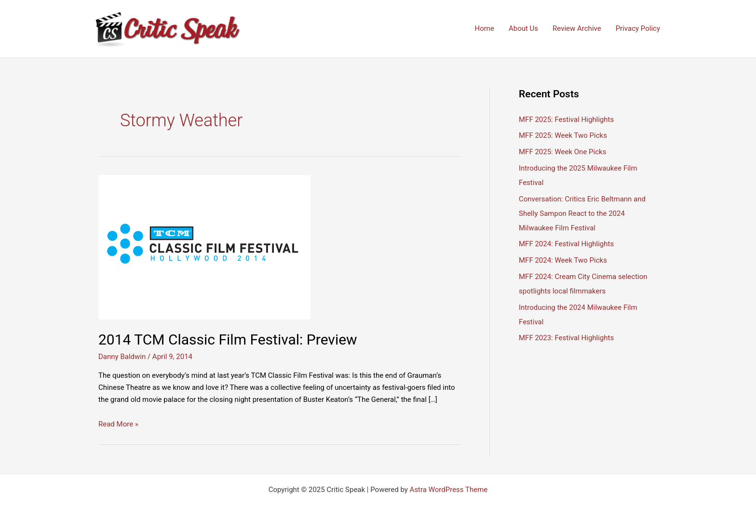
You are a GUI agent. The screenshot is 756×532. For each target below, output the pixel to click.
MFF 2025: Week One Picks (562, 152)
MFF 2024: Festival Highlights (566, 244)
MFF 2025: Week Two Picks (563, 135)
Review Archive (577, 28)
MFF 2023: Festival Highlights (566, 338)
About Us (523, 28)
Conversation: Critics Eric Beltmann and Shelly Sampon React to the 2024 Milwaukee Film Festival (582, 213)
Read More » (118, 424)
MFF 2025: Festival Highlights (566, 120)
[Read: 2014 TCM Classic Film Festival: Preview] (204, 247)
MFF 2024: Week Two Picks (563, 260)
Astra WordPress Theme (449, 490)
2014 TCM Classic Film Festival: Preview (228, 339)
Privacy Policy (638, 28)
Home (485, 28)
